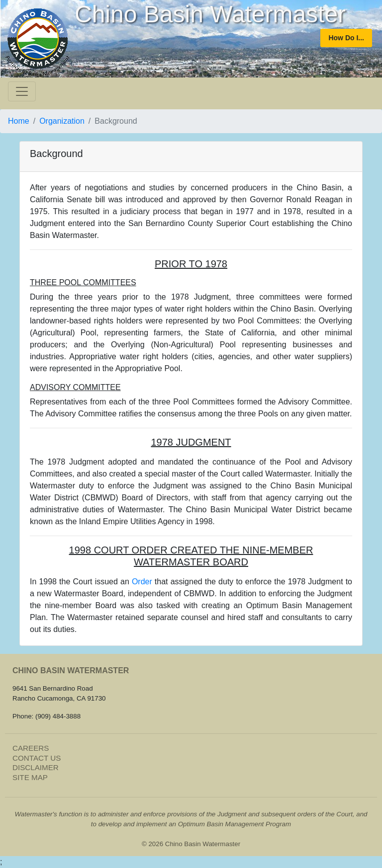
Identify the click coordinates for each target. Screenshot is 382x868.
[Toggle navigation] (22, 91)
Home (19, 121)
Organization (62, 121)
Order (142, 582)
